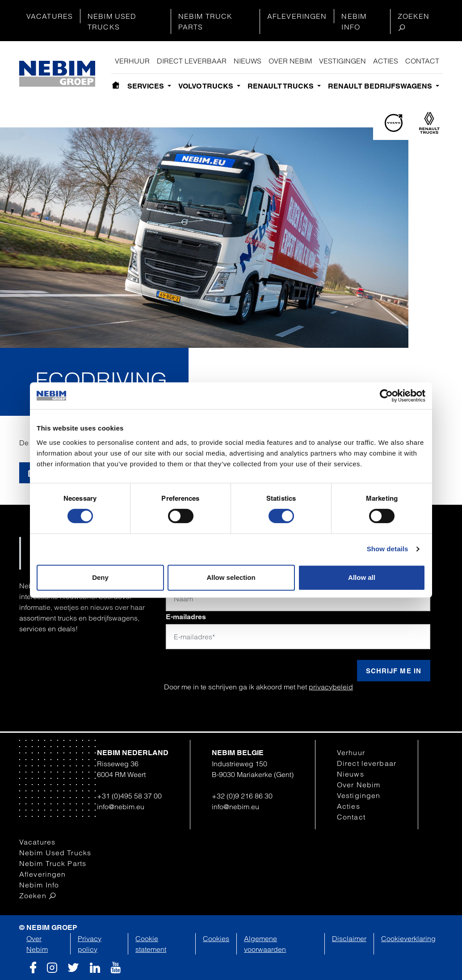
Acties (386, 61)
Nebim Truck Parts (205, 21)
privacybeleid (331, 687)
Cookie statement (151, 944)
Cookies (216, 938)
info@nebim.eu (121, 807)
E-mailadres (186, 617)
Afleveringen (297, 16)
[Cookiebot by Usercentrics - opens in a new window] (386, 396)
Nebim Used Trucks (112, 21)
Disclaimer (349, 938)
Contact (422, 61)
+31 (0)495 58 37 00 (129, 796)
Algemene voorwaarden (265, 944)
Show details (388, 549)
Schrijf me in (394, 671)
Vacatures (50, 16)
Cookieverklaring (408, 938)
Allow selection (231, 577)
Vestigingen (342, 61)
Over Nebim (290, 61)
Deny (100, 577)
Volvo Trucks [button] (207, 86)
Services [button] (147, 86)
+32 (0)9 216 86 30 (242, 796)
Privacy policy (90, 944)
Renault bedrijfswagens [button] (381, 86)
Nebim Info (354, 21)
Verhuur (132, 61)
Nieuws (248, 61)
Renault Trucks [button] (281, 86)
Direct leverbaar (192, 61)
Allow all (362, 577)
